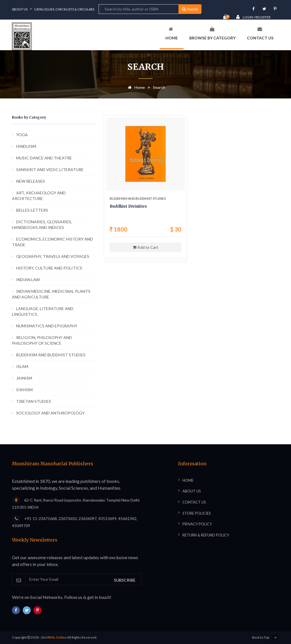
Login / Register (253, 17)
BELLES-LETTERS (32, 210)
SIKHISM (24, 390)
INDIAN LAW (28, 280)
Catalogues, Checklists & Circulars (64, 9)
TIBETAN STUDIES (34, 401)
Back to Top (266, 638)
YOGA (22, 135)
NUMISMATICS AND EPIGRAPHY (47, 326)
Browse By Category (212, 33)
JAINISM (24, 378)
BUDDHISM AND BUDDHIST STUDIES (51, 355)
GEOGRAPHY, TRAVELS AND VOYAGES (53, 256)
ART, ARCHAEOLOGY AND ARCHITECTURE (39, 196)
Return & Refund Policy (206, 535)
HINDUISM (26, 146)
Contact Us (260, 33)
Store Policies (197, 513)
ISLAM (22, 366)
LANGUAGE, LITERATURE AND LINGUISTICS (43, 311)
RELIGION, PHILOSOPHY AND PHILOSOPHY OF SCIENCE (42, 340)
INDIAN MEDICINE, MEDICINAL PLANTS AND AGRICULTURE (51, 294)
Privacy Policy (197, 524)
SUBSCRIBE (125, 580)
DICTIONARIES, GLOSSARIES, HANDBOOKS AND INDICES (42, 225)
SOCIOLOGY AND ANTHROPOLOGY (50, 413)
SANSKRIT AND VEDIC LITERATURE (50, 170)
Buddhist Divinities (128, 206)
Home (172, 33)
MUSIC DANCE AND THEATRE (44, 158)
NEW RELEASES (31, 181)
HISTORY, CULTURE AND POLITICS (49, 268)
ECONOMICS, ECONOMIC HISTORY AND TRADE (52, 242)
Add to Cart (145, 247)
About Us (20, 9)
